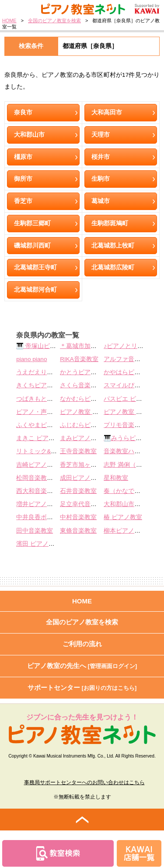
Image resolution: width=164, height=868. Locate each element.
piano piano (31, 359)
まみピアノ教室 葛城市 (91, 438)
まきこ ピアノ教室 (42, 438)
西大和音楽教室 (38, 491)
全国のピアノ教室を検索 (54, 21)
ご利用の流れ (82, 644)
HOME (9, 21)
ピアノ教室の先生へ (82, 666)
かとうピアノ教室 (84, 372)
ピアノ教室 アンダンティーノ (101, 412)
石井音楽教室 (78, 491)
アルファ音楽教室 (128, 359)
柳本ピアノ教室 (125, 531)
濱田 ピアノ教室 (38, 544)
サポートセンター (82, 687)
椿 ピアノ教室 (123, 517)
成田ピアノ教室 (81, 478)
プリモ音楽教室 (125, 425)
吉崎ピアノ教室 (38, 465)
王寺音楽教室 (78, 451)
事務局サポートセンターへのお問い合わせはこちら (84, 782)
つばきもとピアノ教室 (47, 399)
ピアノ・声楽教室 (41, 412)
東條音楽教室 (78, 531)
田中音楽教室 (35, 531)
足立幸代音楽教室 (84, 504)
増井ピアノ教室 (38, 504)
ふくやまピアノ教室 (44, 425)
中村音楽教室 (78, 517)
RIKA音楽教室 (79, 359)
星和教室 (116, 478)
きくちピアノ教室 (41, 385)
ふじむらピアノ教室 (87, 425)
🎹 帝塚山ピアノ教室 (45, 346)
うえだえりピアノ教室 (47, 372)
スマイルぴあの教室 (131, 385)
